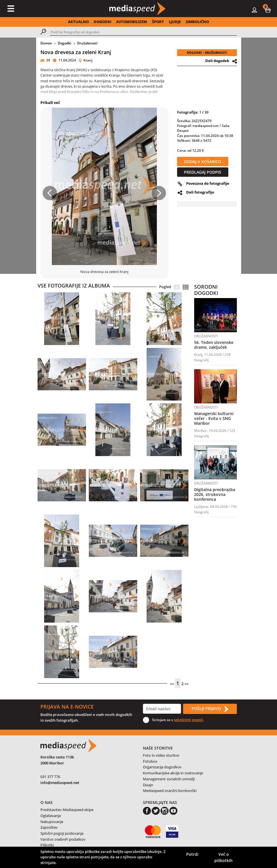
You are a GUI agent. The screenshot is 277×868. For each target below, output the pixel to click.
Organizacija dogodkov (162, 767)
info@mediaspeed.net (60, 783)
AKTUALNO (78, 22)
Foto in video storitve (161, 755)
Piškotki (47, 845)
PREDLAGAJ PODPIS (203, 172)
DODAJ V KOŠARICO (203, 162)
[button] (268, 10)
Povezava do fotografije (208, 183)
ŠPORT (158, 22)
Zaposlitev (49, 827)
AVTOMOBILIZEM (132, 22)
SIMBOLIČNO (197, 22)
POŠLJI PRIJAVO (210, 709)
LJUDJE (175, 22)
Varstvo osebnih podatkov (63, 839)
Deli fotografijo (200, 192)
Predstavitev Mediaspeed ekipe (67, 810)
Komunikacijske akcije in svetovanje (173, 773)
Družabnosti (87, 43)
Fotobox (150, 761)
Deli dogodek (217, 61)
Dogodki (64, 43)
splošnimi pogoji (188, 720)
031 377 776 (50, 777)
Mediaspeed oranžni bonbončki (170, 791)
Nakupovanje (52, 822)
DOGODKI (102, 22)
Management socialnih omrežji (169, 779)
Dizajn (148, 785)
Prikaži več (50, 102)
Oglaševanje (51, 816)
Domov (46, 43)
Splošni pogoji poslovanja (62, 833)
